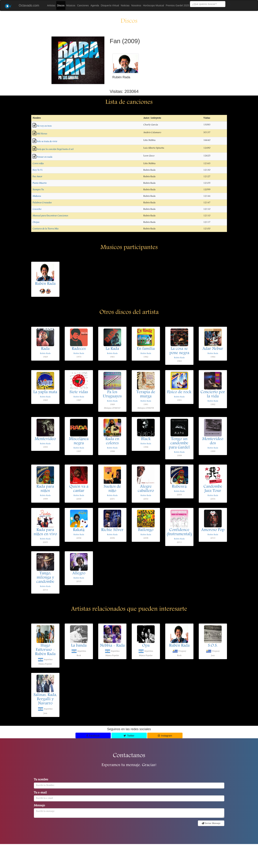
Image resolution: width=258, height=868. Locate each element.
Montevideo (45, 439)
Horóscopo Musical (154, 5)
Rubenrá (179, 487)
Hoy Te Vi (38, 170)
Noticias (125, 5)
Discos (61, 5)
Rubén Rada (45, 284)
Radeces (79, 349)
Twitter (129, 736)
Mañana (37, 196)
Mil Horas (42, 134)
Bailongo (146, 530)
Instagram (165, 736)
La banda (79, 646)
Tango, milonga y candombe (45, 578)
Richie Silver (112, 530)
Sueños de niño (112, 489)
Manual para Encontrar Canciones (50, 216)
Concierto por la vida (213, 394)
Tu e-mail (40, 793)
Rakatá (79, 530)
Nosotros (136, 5)
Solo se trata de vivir (47, 142)
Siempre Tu (38, 190)
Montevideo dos (213, 441)
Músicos (71, 5)
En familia (146, 349)
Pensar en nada (45, 157)
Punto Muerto (40, 183)
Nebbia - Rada (112, 646)
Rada (45, 349)
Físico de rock (179, 392)
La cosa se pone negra (179, 351)
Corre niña (38, 164)
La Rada (112, 349)
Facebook (93, 736)
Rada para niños (45, 489)
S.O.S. (213, 646)
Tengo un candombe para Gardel (179, 443)
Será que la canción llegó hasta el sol (55, 149)
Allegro (79, 573)
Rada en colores (112, 441)
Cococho (37, 209)
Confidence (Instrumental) (179, 532)
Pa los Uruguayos (112, 394)
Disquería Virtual (110, 5)
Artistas (51, 5)
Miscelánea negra (79, 441)
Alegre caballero (146, 489)
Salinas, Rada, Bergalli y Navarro (45, 699)
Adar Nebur (213, 349)
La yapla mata (45, 392)
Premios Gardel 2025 (177, 5)
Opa (146, 646)
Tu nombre (41, 780)
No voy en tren (44, 126)
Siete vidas (79, 392)
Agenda (95, 5)
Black (146, 439)
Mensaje (39, 806)
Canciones (83, 5)
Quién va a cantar (79, 489)
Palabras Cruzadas (42, 203)
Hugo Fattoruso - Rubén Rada (45, 650)
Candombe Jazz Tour (213, 489)
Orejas (36, 222)
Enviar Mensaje (211, 823)
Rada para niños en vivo (45, 532)
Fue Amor (37, 177)
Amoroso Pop (213, 530)
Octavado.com (29, 5)
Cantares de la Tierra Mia (46, 229)
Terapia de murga (146, 394)
